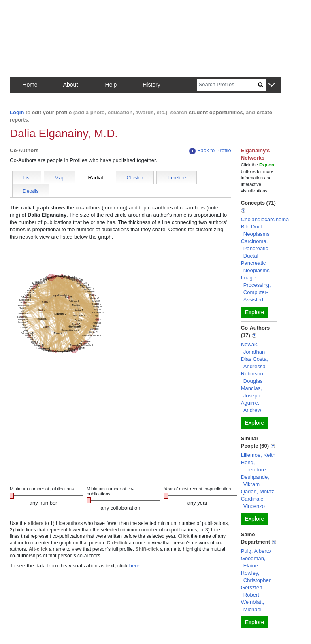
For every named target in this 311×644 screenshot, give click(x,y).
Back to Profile (210, 151)
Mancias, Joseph (251, 392)
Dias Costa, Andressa (255, 363)
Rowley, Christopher (256, 577)
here (134, 566)
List (27, 178)
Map (59, 178)
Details (31, 191)
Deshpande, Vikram (255, 481)
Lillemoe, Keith (258, 455)
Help (111, 85)
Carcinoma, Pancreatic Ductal (255, 248)
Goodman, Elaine (253, 562)
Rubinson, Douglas (253, 377)
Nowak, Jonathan (253, 348)
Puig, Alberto (256, 551)
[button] (272, 85)
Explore (255, 312)
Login (17, 112)
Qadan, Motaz (258, 492)
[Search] (228, 85)
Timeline (177, 178)
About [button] (71, 85)
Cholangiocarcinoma (265, 219)
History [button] (151, 85)
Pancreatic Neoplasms (255, 267)
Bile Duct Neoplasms (255, 230)
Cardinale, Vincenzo (253, 502)
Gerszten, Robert (252, 591)
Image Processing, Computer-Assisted (256, 289)
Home (30, 85)
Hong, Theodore (253, 466)
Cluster (135, 178)
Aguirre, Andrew (251, 406)
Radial (96, 178)
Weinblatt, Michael (253, 606)
